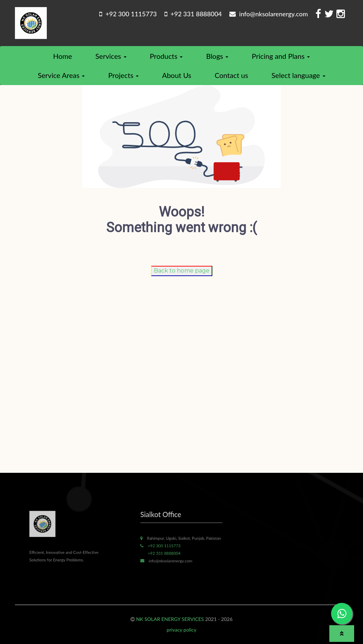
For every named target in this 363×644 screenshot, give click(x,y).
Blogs (217, 56)
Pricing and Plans (281, 56)
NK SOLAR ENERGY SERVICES (170, 619)
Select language (298, 75)
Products (166, 56)
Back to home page (182, 271)
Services (111, 56)
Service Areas (61, 75)
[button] (342, 634)
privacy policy (181, 630)
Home (63, 56)
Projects (123, 75)
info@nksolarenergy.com (269, 14)
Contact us (231, 75)
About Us (177, 75)
